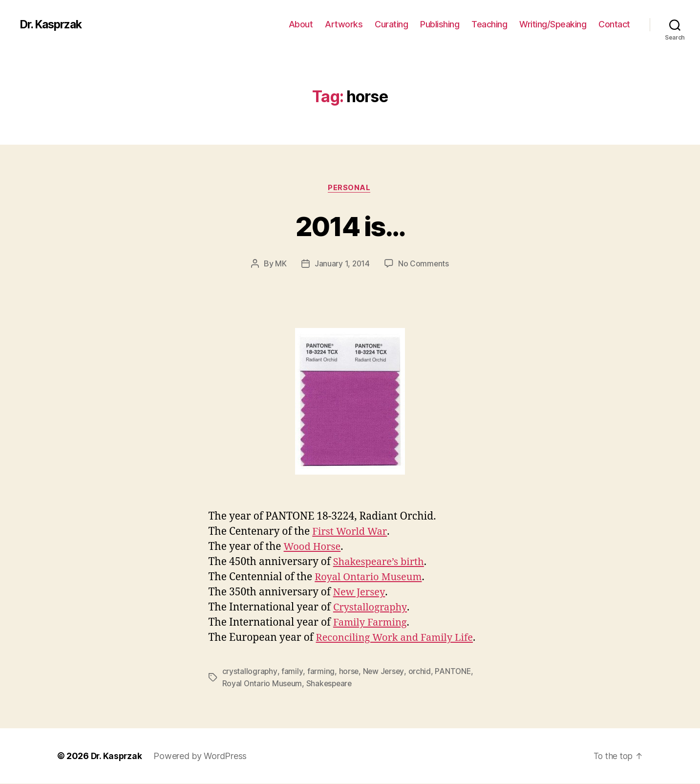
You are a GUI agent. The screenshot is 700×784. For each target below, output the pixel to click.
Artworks (344, 24)
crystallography (250, 672)
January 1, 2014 (342, 264)
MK (280, 264)
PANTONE (454, 672)
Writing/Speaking (553, 24)
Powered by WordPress (202, 756)
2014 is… (350, 226)
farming (320, 672)
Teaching (489, 24)
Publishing (440, 24)
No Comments (424, 264)
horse (348, 672)
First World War (351, 533)
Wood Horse (314, 548)
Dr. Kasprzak (53, 24)
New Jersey (360, 593)
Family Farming (372, 623)
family (292, 672)
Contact (614, 24)
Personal (350, 188)
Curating (391, 24)
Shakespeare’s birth (381, 563)
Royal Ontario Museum (371, 578)
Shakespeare (331, 684)
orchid (420, 672)
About (301, 24)
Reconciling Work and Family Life (398, 639)
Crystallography (371, 608)
